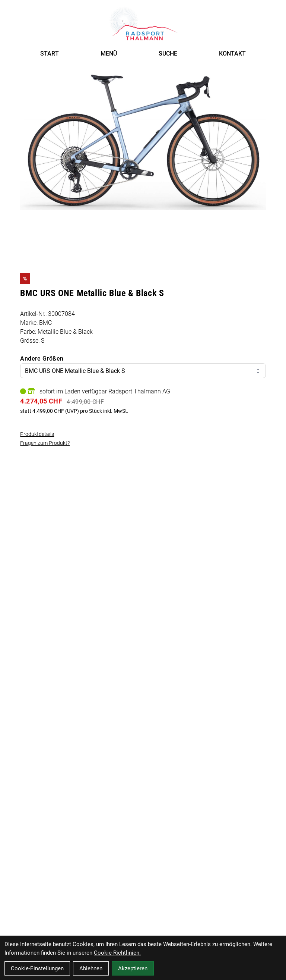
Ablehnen (91, 968)
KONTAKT (232, 54)
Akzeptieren (133, 968)
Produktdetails (37, 434)
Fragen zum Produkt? (45, 443)
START (50, 54)
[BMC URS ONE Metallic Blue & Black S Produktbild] (143, 141)
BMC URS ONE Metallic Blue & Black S (143, 371)
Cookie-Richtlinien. (117, 953)
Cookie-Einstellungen (37, 968)
